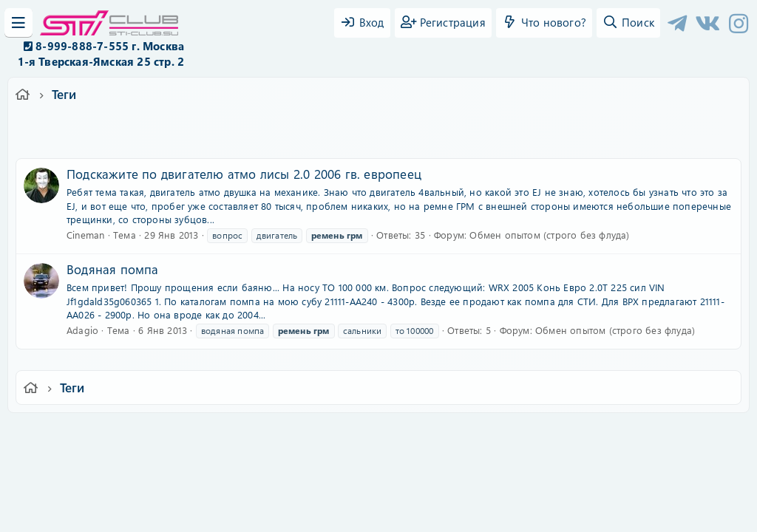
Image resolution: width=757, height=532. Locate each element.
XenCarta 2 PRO (321, 477)
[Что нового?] (544, 23)
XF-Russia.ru (67, 466)
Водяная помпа (113, 269)
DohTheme (417, 512)
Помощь (590, 434)
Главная (642, 434)
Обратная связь (249, 434)
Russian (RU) (162, 434)
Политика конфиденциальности (479, 434)
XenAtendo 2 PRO (321, 489)
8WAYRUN (446, 477)
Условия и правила (344, 434)
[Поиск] (628, 23)
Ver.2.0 (93, 434)
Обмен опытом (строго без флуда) (549, 235)
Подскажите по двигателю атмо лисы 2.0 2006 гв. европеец (244, 174)
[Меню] (18, 23)
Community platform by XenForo (378, 455)
